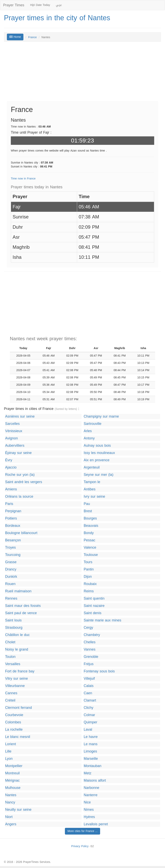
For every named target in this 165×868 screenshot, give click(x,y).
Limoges (90, 751)
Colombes (13, 722)
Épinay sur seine (18, 453)
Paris (9, 504)
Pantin (89, 569)
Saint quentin (94, 599)
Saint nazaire (94, 606)
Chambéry (92, 635)
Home (15, 37)
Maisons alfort (95, 781)
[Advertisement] (82, 73)
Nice (87, 802)
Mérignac (12, 781)
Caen (88, 693)
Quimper (91, 722)
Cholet (10, 642)
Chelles (90, 642)
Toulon (10, 657)
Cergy (88, 628)
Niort (9, 817)
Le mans (91, 744)
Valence (90, 548)
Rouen (10, 584)
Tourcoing (13, 555)
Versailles (13, 664)
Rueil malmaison (18, 591)
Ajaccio (11, 467)
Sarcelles (12, 424)
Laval (88, 730)
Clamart (90, 700)
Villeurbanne (15, 686)
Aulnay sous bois (97, 446)
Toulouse (91, 555)
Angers (11, 824)
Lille (8, 751)
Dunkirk (11, 577)
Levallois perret (96, 824)
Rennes (11, 599)
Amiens (11, 489)
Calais (89, 686)
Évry (9, 460)
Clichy (89, 708)
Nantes (11, 795)
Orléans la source (19, 497)
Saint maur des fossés (23, 606)
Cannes (11, 693)
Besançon (13, 540)
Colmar (89, 715)
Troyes (10, 548)
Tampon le (92, 482)
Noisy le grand (17, 649)
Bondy (89, 533)
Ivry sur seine (94, 497)
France (32, 37)
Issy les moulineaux (99, 453)
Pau (87, 504)
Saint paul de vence (21, 613)
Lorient (11, 744)
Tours (88, 562)
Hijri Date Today (40, 5)
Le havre (91, 737)
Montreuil (12, 773)
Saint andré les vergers (24, 482)
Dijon (88, 577)
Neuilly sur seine (18, 810)
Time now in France (23, 179)
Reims (89, 591)
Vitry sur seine (17, 679)
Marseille (91, 759)
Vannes (90, 649)
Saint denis (93, 613)
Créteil (10, 700)
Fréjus (89, 664)
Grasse (11, 562)
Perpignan (13, 511)
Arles (88, 431)
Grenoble (91, 657)
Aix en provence (97, 460)
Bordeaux (13, 526)
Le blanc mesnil (18, 737)
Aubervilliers (15, 446)
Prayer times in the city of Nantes (57, 18)
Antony (89, 438)
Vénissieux (14, 431)
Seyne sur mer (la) (99, 475)
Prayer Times (14, 5)
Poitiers (11, 518)
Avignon (12, 438)
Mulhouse (13, 788)
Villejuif (89, 679)
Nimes (89, 810)
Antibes (90, 489)
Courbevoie (14, 715)
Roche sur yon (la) (20, 475)
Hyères (89, 817)
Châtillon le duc (17, 635)
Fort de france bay (20, 671)
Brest (88, 511)
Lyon (9, 759)
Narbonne (92, 788)
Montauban (93, 766)
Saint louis (13, 620)
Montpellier (14, 766)
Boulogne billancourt (21, 533)
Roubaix (90, 584)
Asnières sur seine (20, 416)
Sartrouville (93, 424)
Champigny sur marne (101, 416)
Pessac (90, 540)
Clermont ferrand (18, 708)
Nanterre (91, 795)
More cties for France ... (82, 831)
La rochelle (14, 730)
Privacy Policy (80, 846)
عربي (59, 5)
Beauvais (91, 526)
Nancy (10, 802)
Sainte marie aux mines (103, 620)
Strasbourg (14, 628)
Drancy (11, 569)
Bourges (90, 518)
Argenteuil (92, 467)
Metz (88, 773)
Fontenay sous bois (99, 671)
